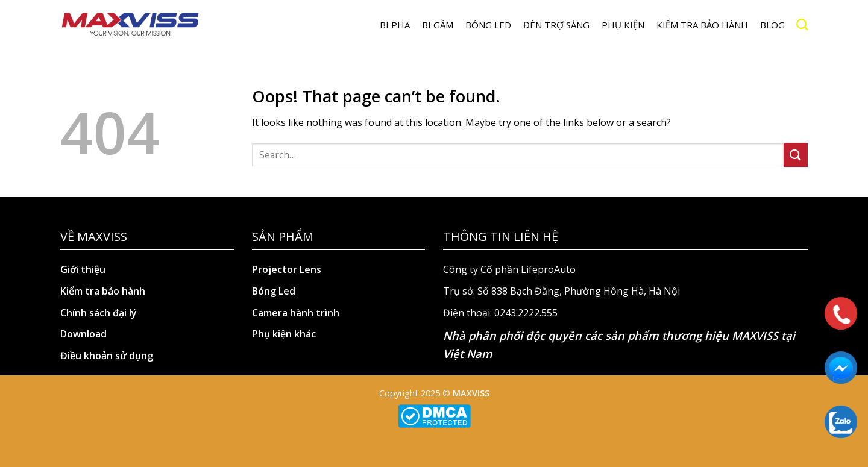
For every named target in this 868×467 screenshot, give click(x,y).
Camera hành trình (296, 313)
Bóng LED (488, 25)
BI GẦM (438, 25)
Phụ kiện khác (284, 334)
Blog (772, 25)
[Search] (802, 24)
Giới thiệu (83, 269)
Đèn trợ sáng (556, 25)
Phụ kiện (623, 25)
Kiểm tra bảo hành (702, 25)
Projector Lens (287, 269)
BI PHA (395, 25)
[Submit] (796, 155)
